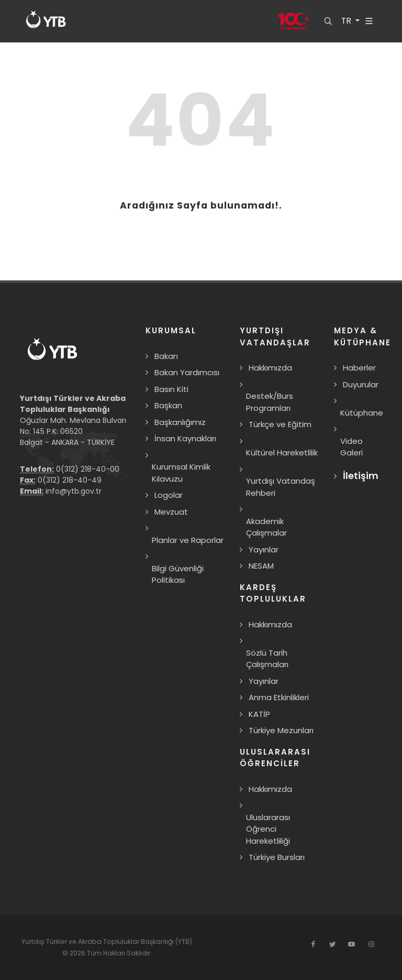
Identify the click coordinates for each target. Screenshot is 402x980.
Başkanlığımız (180, 422)
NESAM (261, 566)
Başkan (168, 405)
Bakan (166, 356)
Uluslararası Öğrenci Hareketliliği (268, 829)
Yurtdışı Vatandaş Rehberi (281, 487)
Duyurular (361, 384)
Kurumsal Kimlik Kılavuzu (181, 473)
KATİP (259, 714)
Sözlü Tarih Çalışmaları (267, 659)
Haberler (359, 368)
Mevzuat (171, 512)
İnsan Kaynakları (185, 438)
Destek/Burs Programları (270, 402)
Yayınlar (264, 549)
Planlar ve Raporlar (188, 540)
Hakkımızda (270, 368)
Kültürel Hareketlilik (282, 453)
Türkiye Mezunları (281, 730)
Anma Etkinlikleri (279, 697)
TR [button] (347, 21)
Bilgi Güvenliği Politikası (178, 574)
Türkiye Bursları (277, 857)
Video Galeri (351, 447)
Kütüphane (362, 413)
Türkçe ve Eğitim (280, 424)
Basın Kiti (171, 389)
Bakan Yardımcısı (187, 372)
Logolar (169, 495)
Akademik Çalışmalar (266, 527)
